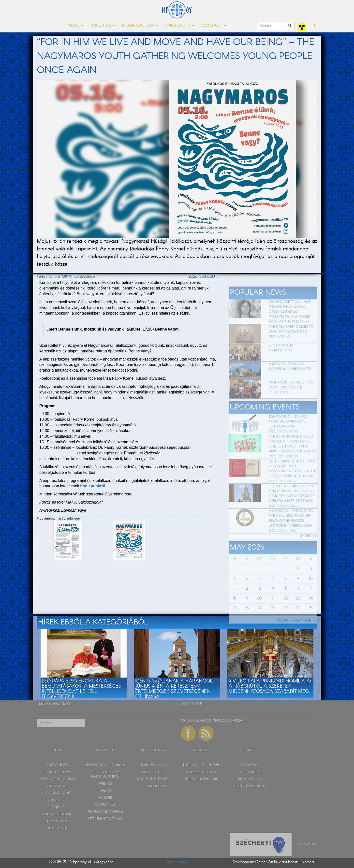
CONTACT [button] (214, 26)
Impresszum (177, 862)
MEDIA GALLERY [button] (140, 26)
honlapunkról (93, 486)
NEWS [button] (75, 26)
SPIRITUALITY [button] (180, 26)
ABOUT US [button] (103, 26)
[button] (315, 26)
